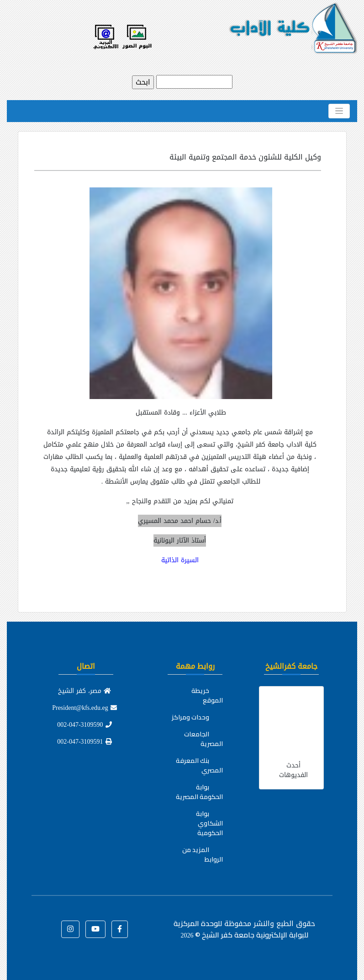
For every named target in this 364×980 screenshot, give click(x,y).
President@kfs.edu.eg (84, 708)
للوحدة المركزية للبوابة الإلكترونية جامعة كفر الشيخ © (241, 929)
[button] (120, 929)
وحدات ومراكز (190, 717)
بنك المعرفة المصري (199, 765)
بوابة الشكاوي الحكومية (209, 823)
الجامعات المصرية (203, 739)
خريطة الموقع (207, 695)
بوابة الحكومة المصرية (199, 792)
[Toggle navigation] (339, 111)
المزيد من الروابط (203, 855)
